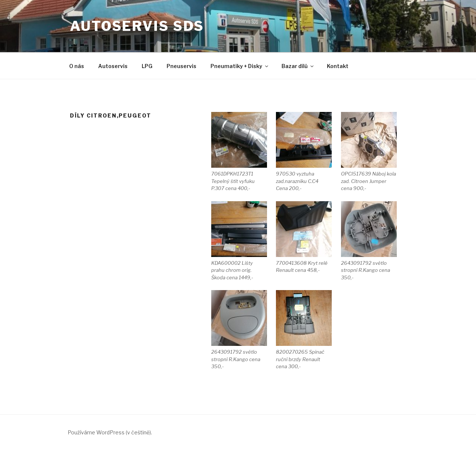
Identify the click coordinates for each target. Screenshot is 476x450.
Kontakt (338, 66)
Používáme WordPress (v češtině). (110, 432)
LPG (147, 66)
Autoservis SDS (137, 26)
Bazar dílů (298, 66)
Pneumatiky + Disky (240, 66)
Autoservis (113, 66)
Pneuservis (181, 66)
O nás (77, 66)
